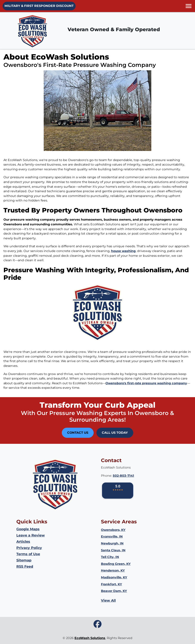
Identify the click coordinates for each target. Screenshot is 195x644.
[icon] (97, 624)
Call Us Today (115, 433)
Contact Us (78, 433)
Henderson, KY (113, 570)
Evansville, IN (112, 536)
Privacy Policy (29, 548)
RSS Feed (25, 566)
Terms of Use (28, 554)
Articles (23, 542)
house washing (123, 251)
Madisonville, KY (114, 577)
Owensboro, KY (113, 530)
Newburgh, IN (112, 543)
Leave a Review (31, 535)
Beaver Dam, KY (114, 591)
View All (108, 600)
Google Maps (28, 529)
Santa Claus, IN (113, 550)
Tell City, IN (110, 557)
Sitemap (24, 560)
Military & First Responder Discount (39, 6)
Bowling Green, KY (116, 564)
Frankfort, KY (111, 584)
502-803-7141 (123, 476)
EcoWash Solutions (90, 638)
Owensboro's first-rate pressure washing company (146, 383)
